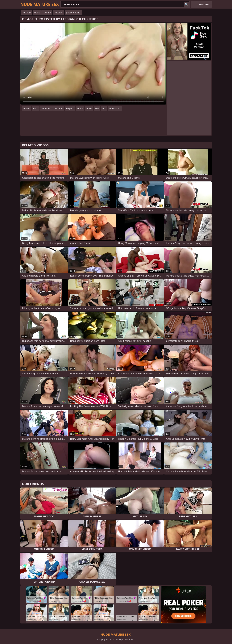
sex (97, 109)
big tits (70, 109)
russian (59, 13)
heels (37, 13)
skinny (47, 13)
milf (35, 109)
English (204, 4)
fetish (26, 109)
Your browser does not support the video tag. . (93, 64)
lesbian (27, 13)
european (115, 109)
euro (89, 109)
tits (104, 109)
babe (80, 109)
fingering (46, 109)
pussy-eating (73, 13)
